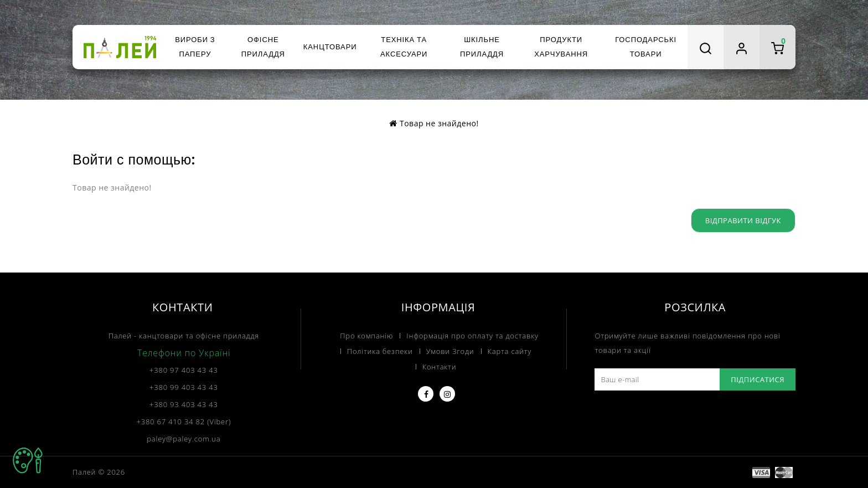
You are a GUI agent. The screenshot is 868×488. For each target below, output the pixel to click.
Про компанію (366, 336)
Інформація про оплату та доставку (472, 336)
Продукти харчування (561, 47)
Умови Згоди (450, 351)
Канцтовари (330, 47)
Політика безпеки (380, 351)
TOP (28, 460)
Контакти (440, 367)
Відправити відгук (743, 220)
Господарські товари (646, 47)
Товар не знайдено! (439, 123)
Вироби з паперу (195, 47)
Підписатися (758, 379)
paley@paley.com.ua (184, 439)
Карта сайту (510, 351)
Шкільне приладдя (482, 47)
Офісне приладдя (263, 47)
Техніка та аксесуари (404, 47)
